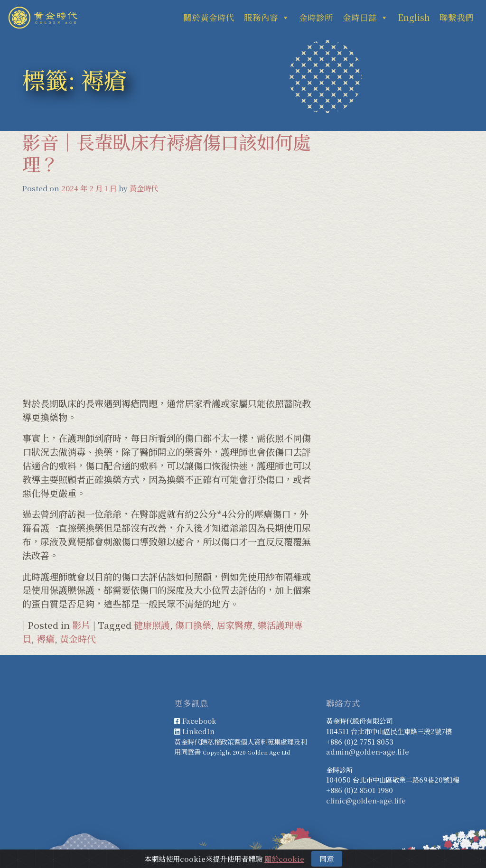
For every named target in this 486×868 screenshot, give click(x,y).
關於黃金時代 (209, 17)
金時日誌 (365, 17)
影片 (81, 625)
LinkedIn (198, 731)
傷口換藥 (193, 625)
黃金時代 (144, 188)
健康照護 (152, 625)
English (414, 17)
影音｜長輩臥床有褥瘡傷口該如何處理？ (167, 153)
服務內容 (267, 17)
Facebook (199, 721)
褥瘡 (46, 639)
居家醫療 (234, 625)
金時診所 (316, 17)
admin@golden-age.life (368, 751)
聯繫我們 (457, 17)
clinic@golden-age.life (366, 800)
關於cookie (284, 859)
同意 (327, 859)
